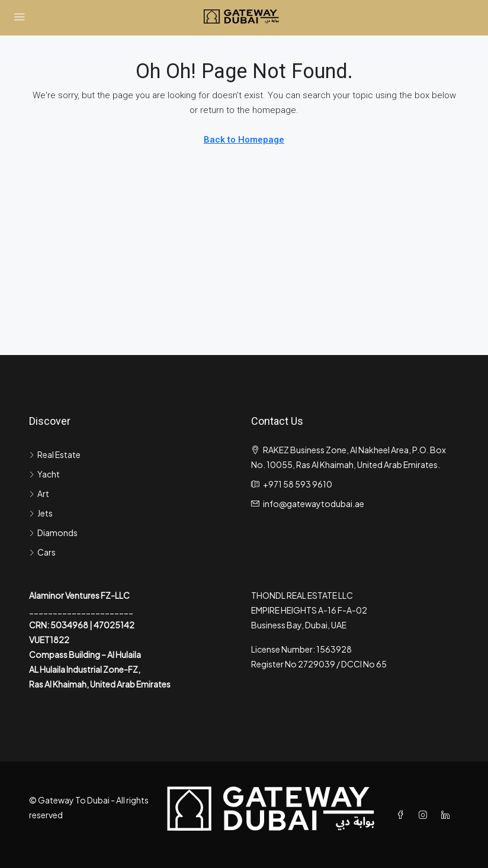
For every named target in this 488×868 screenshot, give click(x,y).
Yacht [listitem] (44, 474)
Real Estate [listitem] (55, 454)
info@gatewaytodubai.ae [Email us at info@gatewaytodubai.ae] (314, 504)
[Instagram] (425, 815)
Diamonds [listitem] (53, 533)
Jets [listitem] (41, 513)
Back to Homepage (244, 140)
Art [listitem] (39, 493)
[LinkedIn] (448, 815)
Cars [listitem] (42, 552)
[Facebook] (403, 815)
